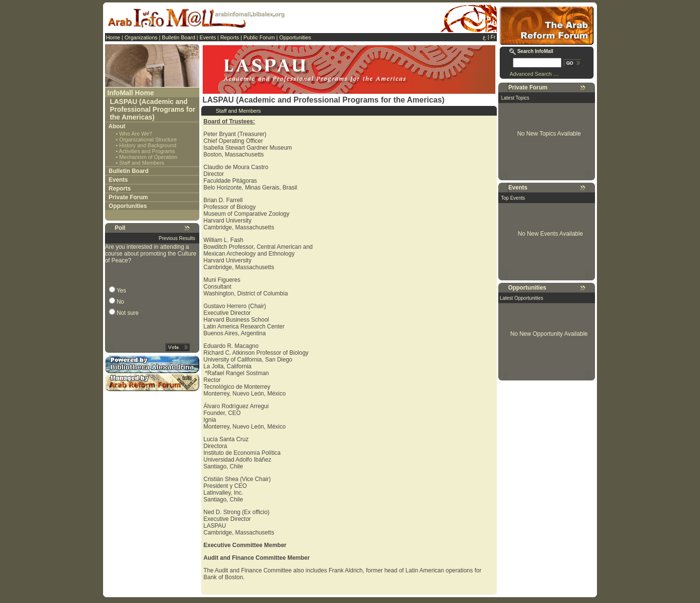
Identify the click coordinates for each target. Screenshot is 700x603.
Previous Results (177, 238)
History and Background (148, 145)
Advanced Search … (534, 74)
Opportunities (295, 37)
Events (208, 37)
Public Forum (259, 37)
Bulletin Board (179, 37)
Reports (230, 37)
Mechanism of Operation (148, 157)
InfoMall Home (131, 93)
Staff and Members (142, 163)
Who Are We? (136, 134)
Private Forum (129, 197)
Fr (493, 37)
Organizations (141, 37)
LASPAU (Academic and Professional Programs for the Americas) (153, 109)
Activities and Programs (147, 151)
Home (113, 37)
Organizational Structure (148, 139)
